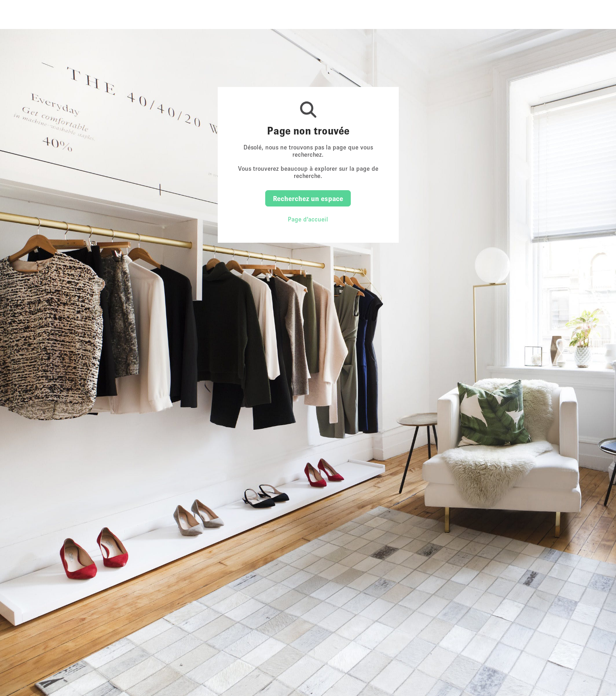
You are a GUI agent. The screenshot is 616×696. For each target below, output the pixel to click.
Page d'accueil (308, 219)
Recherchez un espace (308, 198)
